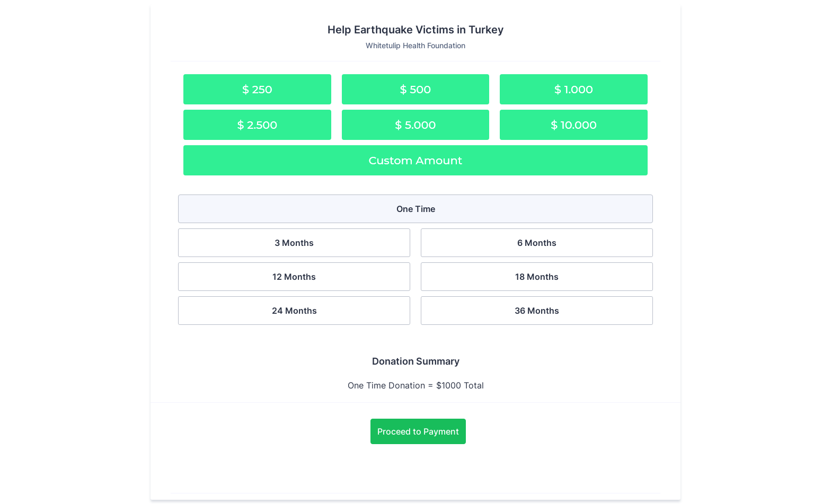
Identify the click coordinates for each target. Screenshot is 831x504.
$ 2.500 (257, 125)
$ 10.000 (574, 125)
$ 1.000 (574, 89)
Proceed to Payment (418, 431)
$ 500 (416, 89)
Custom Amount (416, 160)
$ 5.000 (415, 125)
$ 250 (257, 89)
